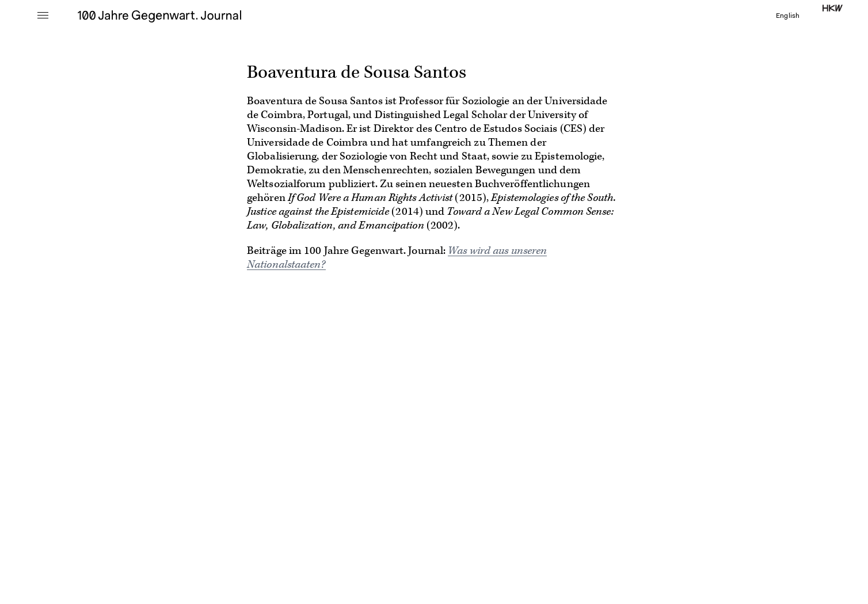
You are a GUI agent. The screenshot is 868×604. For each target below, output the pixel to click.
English (788, 16)
